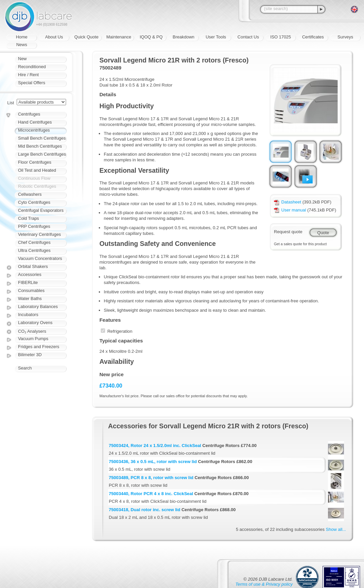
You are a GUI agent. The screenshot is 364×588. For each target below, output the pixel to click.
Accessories (30, 274)
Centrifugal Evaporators (41, 210)
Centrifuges (29, 114)
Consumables (31, 290)
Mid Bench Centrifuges (40, 146)
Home (22, 37)
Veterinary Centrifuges (40, 234)
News (22, 45)
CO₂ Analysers (32, 331)
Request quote (288, 232)
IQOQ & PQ (151, 37)
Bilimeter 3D (30, 355)
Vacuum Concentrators (40, 258)
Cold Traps (29, 218)
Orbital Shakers (33, 266)
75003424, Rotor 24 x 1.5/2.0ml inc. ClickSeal (155, 446)
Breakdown (183, 37)
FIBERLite (28, 282)
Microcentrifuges (34, 130)
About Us (54, 37)
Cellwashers (30, 194)
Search (25, 368)
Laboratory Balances (38, 307)
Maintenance (119, 37)
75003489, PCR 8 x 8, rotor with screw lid (151, 478)
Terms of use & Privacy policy (264, 584)
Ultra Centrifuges (34, 250)
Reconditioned (32, 67)
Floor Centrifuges (35, 162)
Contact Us (248, 37)
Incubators (28, 315)
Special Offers (32, 83)
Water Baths (30, 299)
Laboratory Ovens (35, 323)
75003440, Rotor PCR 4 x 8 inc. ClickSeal (151, 494)
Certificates (313, 37)
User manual (290, 210)
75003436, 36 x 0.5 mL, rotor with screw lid (153, 462)
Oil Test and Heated (37, 170)
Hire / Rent (28, 75)
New (22, 59)
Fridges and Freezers (39, 347)
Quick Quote (86, 37)
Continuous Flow (34, 178)
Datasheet (288, 202)
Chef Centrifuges (34, 242)
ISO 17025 (281, 37)
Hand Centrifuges (35, 122)
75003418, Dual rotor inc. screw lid (144, 510)
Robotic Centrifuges (37, 186)
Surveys (345, 37)
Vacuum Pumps (33, 339)
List (11, 103)
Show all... (336, 529)
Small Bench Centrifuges (42, 138)
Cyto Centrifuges (34, 202)
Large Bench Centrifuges (42, 154)
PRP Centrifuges (34, 226)
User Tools (216, 37)
